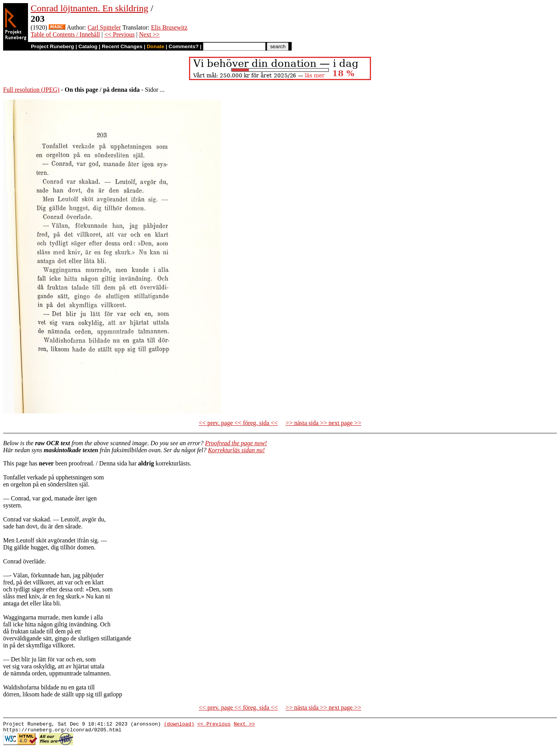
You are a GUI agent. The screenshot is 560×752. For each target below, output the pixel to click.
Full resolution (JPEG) (31, 90)
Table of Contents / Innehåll (65, 34)
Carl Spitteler (104, 27)
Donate (155, 46)
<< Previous (119, 34)
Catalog (88, 46)
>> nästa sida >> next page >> (323, 423)
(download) (179, 725)
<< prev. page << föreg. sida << (238, 423)
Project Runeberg (52, 46)
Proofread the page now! (236, 443)
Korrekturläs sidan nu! (236, 450)
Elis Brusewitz (169, 27)
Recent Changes (122, 46)
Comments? (184, 46)
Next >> (149, 34)
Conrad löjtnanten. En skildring (90, 8)
